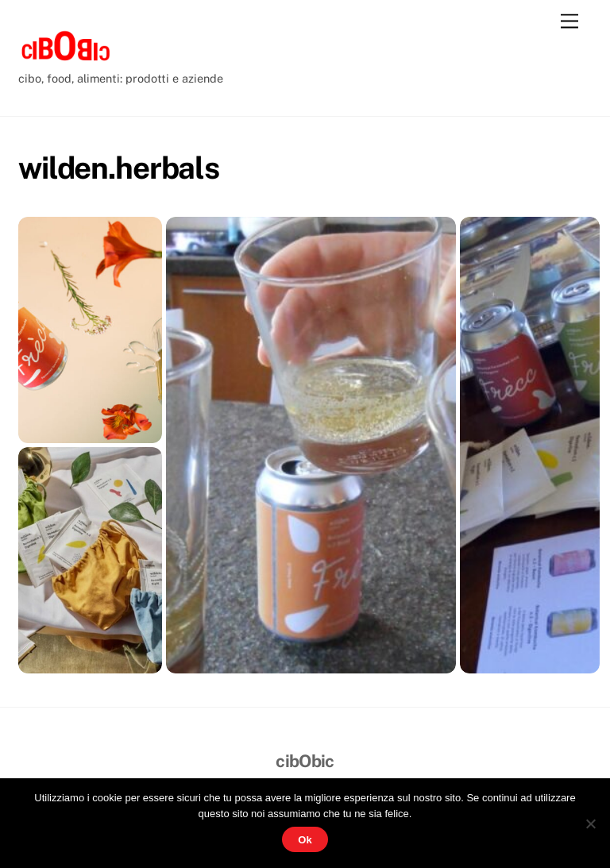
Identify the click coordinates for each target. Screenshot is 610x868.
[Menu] (569, 22)
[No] (590, 824)
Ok (305, 840)
